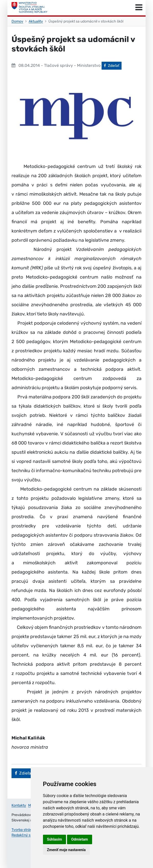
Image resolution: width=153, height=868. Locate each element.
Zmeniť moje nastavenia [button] (66, 850)
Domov (17, 21)
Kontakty (19, 805)
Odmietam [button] (79, 839)
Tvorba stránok (24, 830)
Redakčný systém (26, 835)
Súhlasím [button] (55, 839)
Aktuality (36, 21)
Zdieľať (113, 65)
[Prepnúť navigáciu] (139, 8)
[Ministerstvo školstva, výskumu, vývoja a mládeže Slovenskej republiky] (29, 8)
